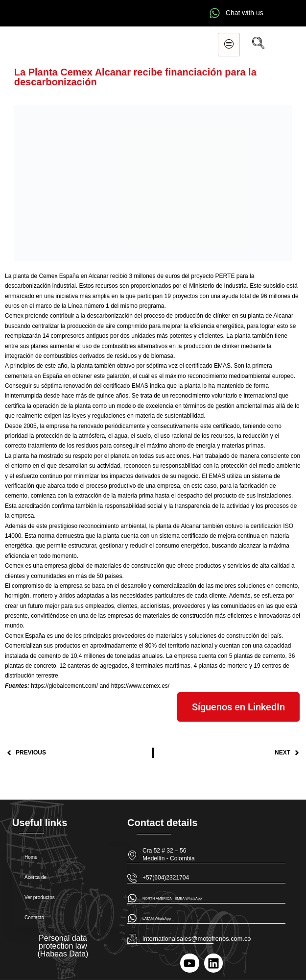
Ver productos (40, 897)
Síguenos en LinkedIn (238, 707)
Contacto (34, 917)
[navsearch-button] (258, 44)
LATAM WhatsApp (157, 918)
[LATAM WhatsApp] (132, 918)
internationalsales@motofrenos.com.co (197, 939)
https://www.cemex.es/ (140, 686)
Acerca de (35, 877)
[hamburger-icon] (229, 45)
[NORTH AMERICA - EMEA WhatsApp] (132, 898)
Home (31, 857)
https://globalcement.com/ (64, 686)
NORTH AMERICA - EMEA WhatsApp (172, 898)
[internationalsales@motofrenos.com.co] (132, 938)
